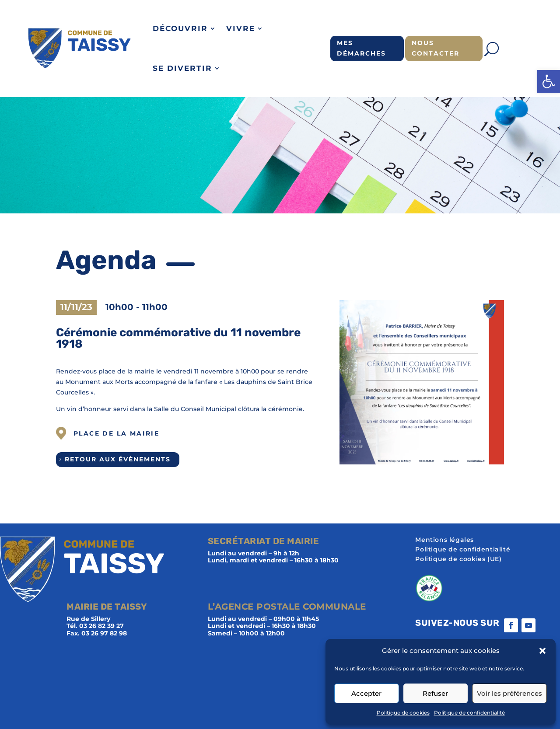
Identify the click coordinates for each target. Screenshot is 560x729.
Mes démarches (361, 48)
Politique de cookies (403, 713)
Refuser (435, 693)
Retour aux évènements (118, 459)
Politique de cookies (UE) (458, 559)
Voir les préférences (509, 693)
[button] (549, 81)
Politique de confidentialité (469, 713)
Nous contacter (436, 48)
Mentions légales (444, 540)
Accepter (366, 693)
